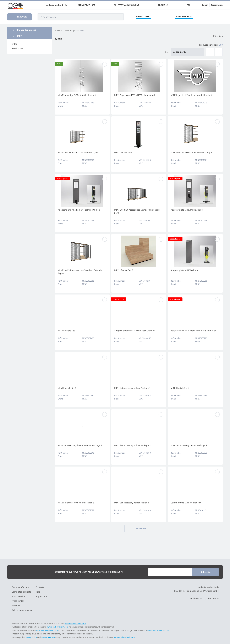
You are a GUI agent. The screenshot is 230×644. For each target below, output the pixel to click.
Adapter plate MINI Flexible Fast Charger (134, 331)
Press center (18, 601)
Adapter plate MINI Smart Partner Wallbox (79, 210)
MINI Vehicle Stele (123, 152)
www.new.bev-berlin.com (75, 623)
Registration (217, 5)
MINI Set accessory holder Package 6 (76, 503)
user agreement (48, 637)
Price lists (216, 36)
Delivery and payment (126, 5)
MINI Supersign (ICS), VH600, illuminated (78, 95)
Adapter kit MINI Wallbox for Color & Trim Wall (193, 331)
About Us (163, 5)
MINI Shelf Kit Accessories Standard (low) (78, 152)
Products (58, 31)
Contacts (40, 587)
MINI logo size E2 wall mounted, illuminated (192, 95)
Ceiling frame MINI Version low (186, 503)
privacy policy (31, 637)
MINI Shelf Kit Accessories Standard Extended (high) (80, 272)
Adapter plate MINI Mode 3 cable (187, 210)
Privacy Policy (18, 596)
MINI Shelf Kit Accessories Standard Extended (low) (137, 211)
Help (38, 592)
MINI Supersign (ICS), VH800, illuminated (135, 95)
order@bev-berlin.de (57, 5)
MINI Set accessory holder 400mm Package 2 (80, 445)
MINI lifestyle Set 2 (124, 270)
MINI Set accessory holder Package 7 (132, 503)
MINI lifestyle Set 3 (67, 388)
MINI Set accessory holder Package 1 (132, 388)
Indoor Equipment (71, 31)
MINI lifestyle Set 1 (67, 331)
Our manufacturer (21, 587)
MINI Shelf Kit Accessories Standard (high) (191, 152)
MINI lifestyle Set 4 (180, 388)
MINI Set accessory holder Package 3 (132, 445)
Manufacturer (87, 5)
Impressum (41, 596)
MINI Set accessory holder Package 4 (189, 445)
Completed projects (21, 592)
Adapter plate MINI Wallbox (184, 270)
